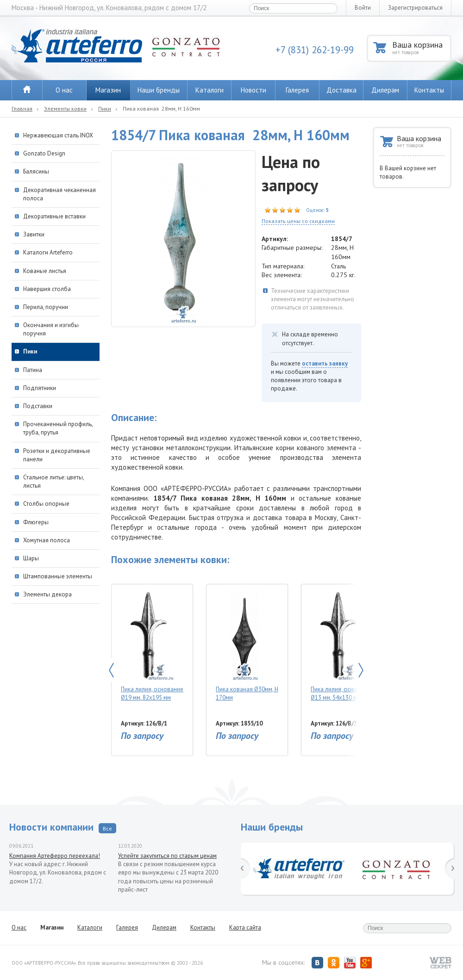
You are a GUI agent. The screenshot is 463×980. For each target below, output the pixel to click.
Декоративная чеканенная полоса (59, 194)
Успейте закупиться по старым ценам (167, 856)
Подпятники (40, 388)
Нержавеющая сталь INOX (58, 135)
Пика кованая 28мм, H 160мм (161, 109)
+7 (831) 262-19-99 (315, 50)
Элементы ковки (65, 109)
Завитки (34, 234)
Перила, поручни (46, 307)
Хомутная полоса (47, 540)
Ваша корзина (421, 47)
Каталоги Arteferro (48, 252)
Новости (253, 90)
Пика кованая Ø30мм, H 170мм (247, 645)
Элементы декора (47, 594)
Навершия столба (47, 289)
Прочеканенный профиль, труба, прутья (58, 428)
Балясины (36, 171)
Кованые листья (45, 271)
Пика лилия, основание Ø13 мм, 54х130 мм (342, 645)
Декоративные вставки (54, 216)
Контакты (429, 90)
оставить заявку (325, 363)
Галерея (297, 90)
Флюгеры (36, 522)
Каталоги (210, 90)
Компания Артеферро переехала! (55, 856)
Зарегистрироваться (415, 8)
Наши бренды (159, 90)
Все (107, 828)
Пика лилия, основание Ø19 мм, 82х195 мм (152, 645)
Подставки (38, 406)
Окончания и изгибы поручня (51, 329)
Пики (105, 109)
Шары (31, 558)
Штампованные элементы (58, 576)
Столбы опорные (46, 504)
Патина (33, 370)
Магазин (108, 90)
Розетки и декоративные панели (57, 455)
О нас (64, 90)
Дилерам (385, 90)
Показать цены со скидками (298, 221)
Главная (22, 109)
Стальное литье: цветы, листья (53, 481)
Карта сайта (245, 927)
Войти (363, 8)
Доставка (341, 90)
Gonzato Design (44, 153)
